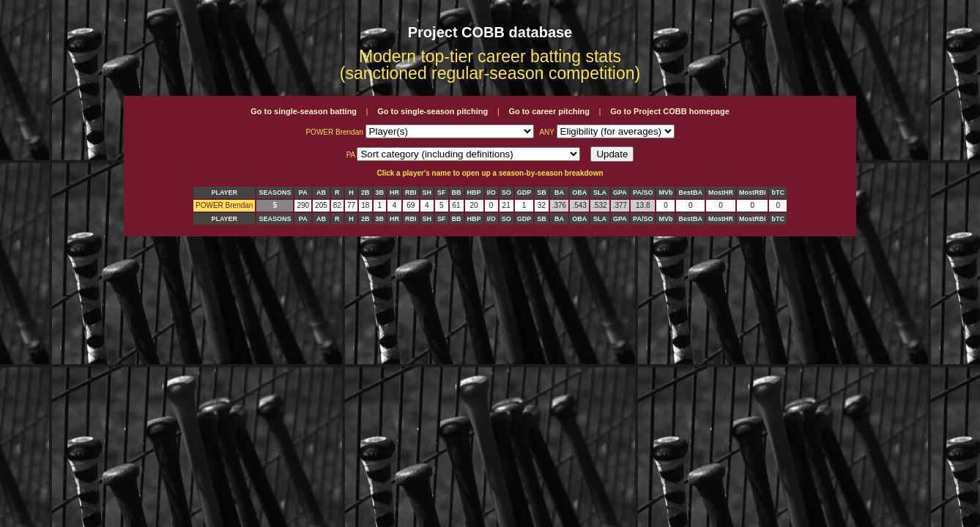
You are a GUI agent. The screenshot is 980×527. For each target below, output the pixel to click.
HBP (474, 193)
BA (559, 193)
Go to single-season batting (304, 111)
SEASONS (275, 193)
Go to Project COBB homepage (670, 111)
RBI (411, 193)
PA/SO (643, 193)
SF (442, 193)
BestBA (690, 193)
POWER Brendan (224, 205)
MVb (665, 193)
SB (542, 193)
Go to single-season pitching (433, 111)
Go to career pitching (549, 111)
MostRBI (753, 193)
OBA (579, 193)
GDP (524, 193)
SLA (600, 193)
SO (506, 193)
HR (394, 193)
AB (321, 193)
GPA (620, 193)
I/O (491, 193)
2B (365, 193)
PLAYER (224, 193)
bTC (778, 193)
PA (303, 193)
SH (427, 193)
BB (457, 193)
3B (380, 193)
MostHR (721, 193)
